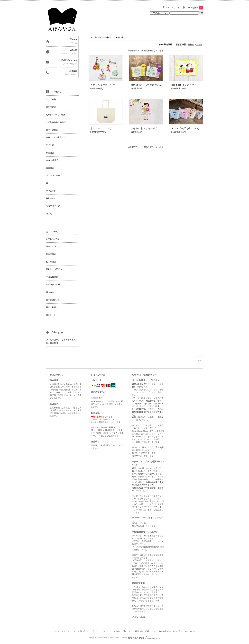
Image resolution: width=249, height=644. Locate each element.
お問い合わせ (84, 631)
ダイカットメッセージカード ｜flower (151, 128)
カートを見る (195, 8)
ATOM (192, 631)
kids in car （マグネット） (185, 85)
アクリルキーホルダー (103, 85)
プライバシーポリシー (101, 631)
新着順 (199, 44)
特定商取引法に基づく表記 (171, 631)
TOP (90, 37)
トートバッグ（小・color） (186, 128)
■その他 (120, 37)
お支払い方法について (123, 631)
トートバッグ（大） (101, 128)
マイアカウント (173, 8)
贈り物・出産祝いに (104, 37)
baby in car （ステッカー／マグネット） (152, 85)
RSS (186, 631)
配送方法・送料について (146, 631)
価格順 (191, 44)
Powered (141, 638)
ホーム (57, 631)
